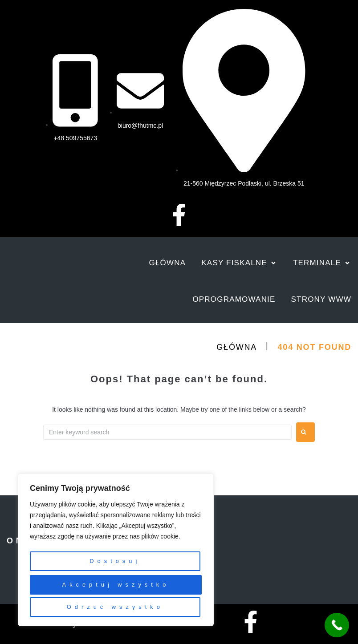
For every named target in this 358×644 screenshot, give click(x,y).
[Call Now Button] (337, 625)
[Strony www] (321, 300)
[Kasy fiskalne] (239, 263)
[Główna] (168, 263)
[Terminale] (322, 263)
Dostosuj (114, 568)
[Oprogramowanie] (234, 300)
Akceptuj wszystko (116, 607)
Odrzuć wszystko (114, 587)
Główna (237, 347)
